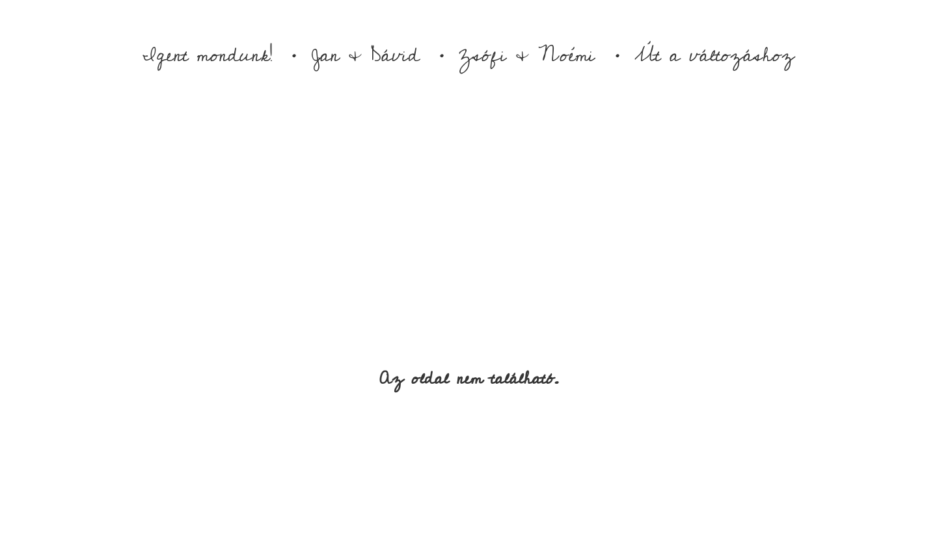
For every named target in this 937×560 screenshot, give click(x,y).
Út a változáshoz (714, 55)
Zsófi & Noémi (527, 55)
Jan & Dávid (365, 55)
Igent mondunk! (207, 55)
